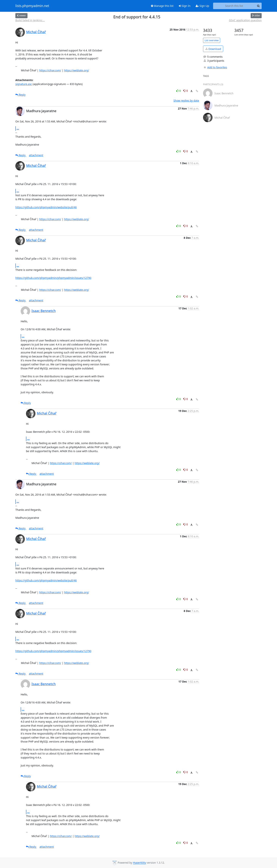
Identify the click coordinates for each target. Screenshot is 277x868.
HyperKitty (139, 863)
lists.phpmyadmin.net (32, 6)
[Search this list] (234, 6)
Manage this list (162, 6)
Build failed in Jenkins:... (30, 20)
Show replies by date (186, 101)
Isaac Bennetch (44, 311)
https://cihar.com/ (50, 70)
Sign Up (202, 6)
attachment (36, 155)
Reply (20, 95)
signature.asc (24, 84)
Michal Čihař (36, 32)
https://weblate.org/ (77, 70)
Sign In (185, 6)
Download (213, 49)
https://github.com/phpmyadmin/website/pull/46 (46, 207)
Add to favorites (215, 67)
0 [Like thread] (179, 91)
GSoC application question (245, 20)
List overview (212, 40)
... (18, 128)
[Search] (258, 6)
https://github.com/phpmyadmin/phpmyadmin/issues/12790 (53, 278)
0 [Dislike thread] (186, 91)
